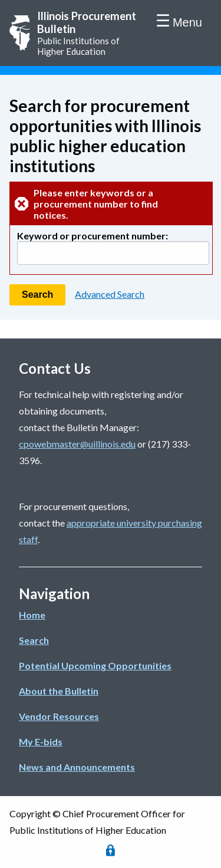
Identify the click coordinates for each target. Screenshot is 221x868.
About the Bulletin (59, 691)
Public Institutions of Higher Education (90, 33)
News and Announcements (77, 767)
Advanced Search (110, 294)
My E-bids (41, 742)
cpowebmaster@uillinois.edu (77, 444)
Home (32, 615)
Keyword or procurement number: (93, 236)
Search (34, 640)
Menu (187, 22)
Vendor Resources (59, 716)
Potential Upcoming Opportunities (95, 665)
